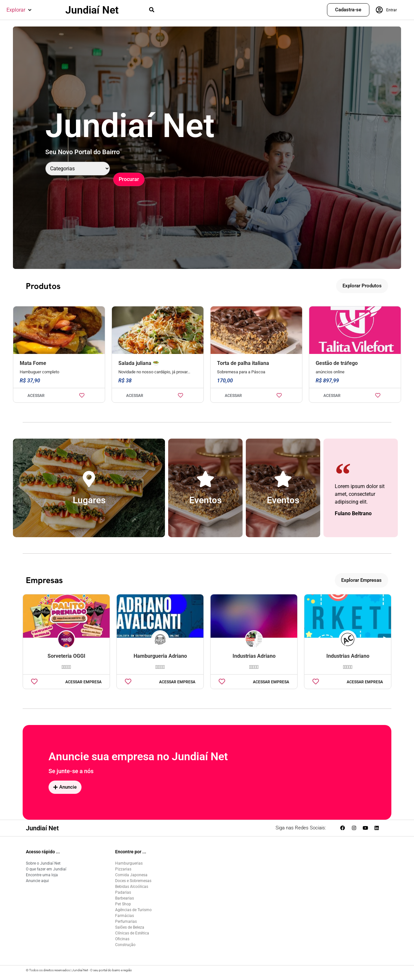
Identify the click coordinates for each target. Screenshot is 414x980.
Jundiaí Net (92, 10)
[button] (20, 10)
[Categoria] (78, 169)
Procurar (129, 179)
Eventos (205, 500)
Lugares (89, 500)
